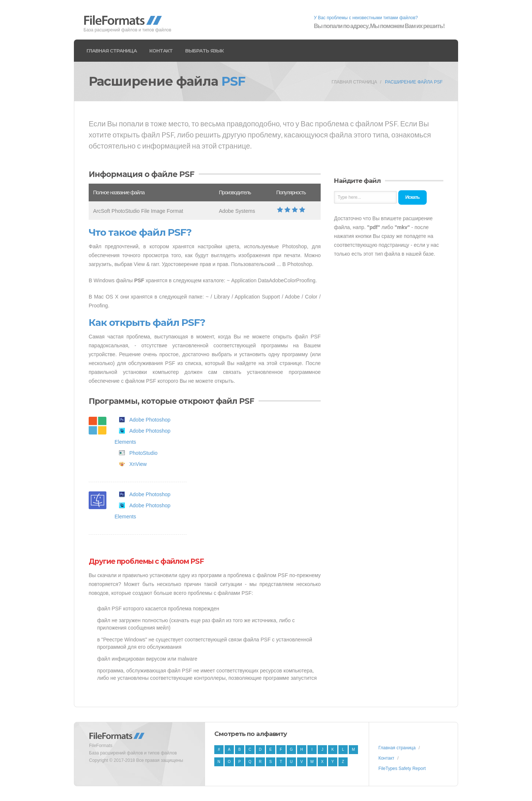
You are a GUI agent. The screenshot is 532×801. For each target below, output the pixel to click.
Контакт (161, 51)
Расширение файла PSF (414, 82)
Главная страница (112, 51)
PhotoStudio (143, 453)
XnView (138, 464)
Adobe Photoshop (150, 420)
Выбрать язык (204, 51)
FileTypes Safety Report (402, 768)
